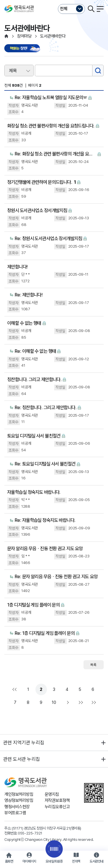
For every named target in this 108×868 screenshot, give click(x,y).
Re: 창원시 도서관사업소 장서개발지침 (48, 238)
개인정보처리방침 (19, 794)
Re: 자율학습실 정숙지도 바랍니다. (45, 520)
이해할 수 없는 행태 (24, 323)
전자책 (76, 861)
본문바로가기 (54, 0)
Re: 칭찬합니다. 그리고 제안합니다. (46, 407)
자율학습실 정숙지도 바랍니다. (34, 492)
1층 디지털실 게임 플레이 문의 (33, 605)
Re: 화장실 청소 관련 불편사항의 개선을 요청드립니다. (55, 154)
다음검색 (93, 702)
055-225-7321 (30, 833)
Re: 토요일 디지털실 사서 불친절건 (45, 464)
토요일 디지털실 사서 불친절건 (34, 436)
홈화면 (9, 861)
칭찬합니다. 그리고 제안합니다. (34, 379)
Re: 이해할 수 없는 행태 (35, 351)
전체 (64, 9)
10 (54, 702)
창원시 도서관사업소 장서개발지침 (37, 210)
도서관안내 (96, 861)
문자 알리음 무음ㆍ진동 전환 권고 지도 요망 (45, 548)
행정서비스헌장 (17, 807)
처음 (15, 689)
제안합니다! (17, 267)
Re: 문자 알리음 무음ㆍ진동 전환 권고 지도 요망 (56, 576)
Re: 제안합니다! (29, 295)
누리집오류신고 (57, 807)
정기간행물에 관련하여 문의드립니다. (41, 182)
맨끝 (80, 702)
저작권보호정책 (57, 800)
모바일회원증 (54, 861)
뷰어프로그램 (15, 813)
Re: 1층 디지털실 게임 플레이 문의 (45, 633)
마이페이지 (29, 861)
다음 (67, 702)
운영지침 (52, 794)
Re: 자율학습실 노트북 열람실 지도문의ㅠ (51, 97)
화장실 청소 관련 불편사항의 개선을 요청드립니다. (51, 126)
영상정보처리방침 (19, 800)
